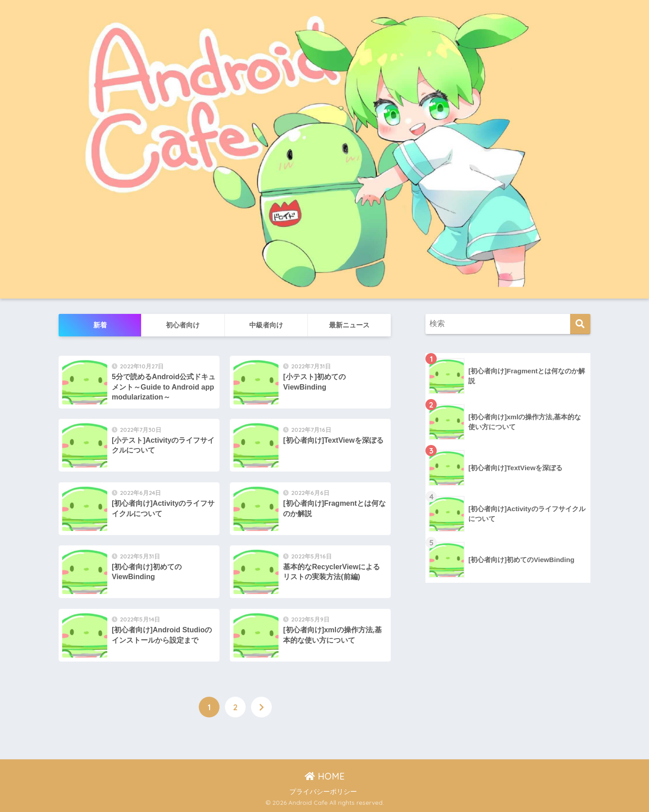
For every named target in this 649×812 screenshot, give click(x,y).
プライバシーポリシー (323, 792)
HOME (325, 776)
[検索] (580, 324)
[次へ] (261, 707)
